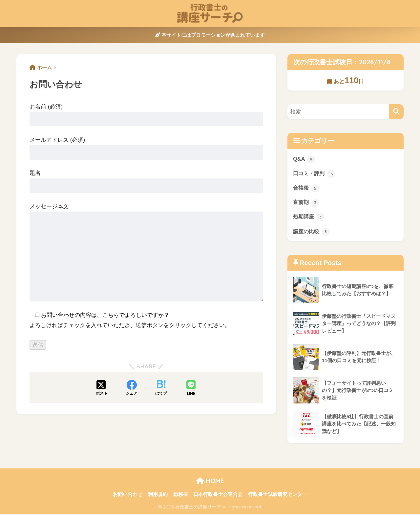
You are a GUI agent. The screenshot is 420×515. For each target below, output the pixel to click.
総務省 (181, 496)
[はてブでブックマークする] (161, 388)
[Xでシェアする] (102, 388)
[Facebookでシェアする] (132, 388)
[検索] (396, 112)
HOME (210, 482)
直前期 (307, 203)
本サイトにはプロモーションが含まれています (210, 35)
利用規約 (158, 496)
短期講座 (309, 217)
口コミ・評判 (315, 174)
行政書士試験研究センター (278, 496)
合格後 (307, 188)
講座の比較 (312, 232)
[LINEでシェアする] (191, 389)
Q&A (304, 159)
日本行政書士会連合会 (218, 496)
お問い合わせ (128, 496)
